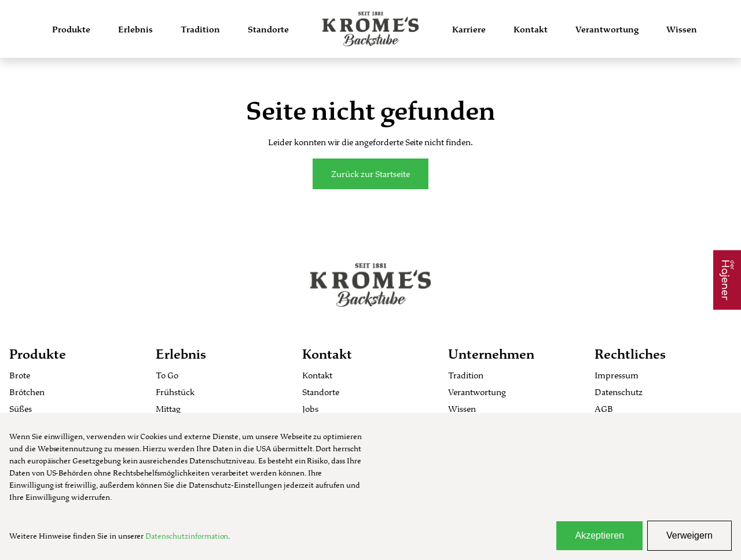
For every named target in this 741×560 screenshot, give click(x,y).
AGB (604, 409)
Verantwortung (607, 29)
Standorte (268, 29)
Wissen (682, 29)
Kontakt (531, 29)
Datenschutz (619, 392)
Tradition (200, 29)
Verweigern (689, 535)
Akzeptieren (599, 535)
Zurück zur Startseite (370, 174)
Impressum (617, 375)
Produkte (71, 29)
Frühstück (175, 392)
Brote (20, 375)
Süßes (21, 409)
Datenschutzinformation (187, 536)
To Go (167, 375)
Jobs (310, 409)
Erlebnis (135, 29)
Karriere (469, 29)
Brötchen (27, 392)
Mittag (168, 409)
